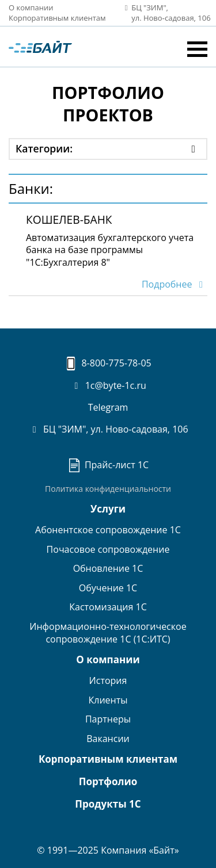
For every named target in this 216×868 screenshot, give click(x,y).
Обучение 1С (108, 588)
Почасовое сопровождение (108, 549)
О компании (31, 7)
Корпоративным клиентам (57, 18)
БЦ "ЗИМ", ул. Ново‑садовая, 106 (164, 13)
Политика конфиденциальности (108, 489)
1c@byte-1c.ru (108, 385)
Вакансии (108, 739)
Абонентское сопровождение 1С (108, 530)
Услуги (108, 509)
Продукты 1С (108, 804)
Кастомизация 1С (108, 607)
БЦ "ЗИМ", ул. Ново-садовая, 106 (108, 429)
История (108, 680)
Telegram (108, 407)
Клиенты (108, 700)
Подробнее (175, 284)
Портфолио (108, 781)
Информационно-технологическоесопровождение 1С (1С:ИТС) (108, 633)
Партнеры (108, 719)
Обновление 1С (108, 568)
